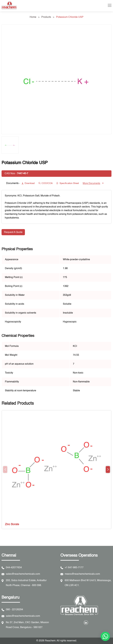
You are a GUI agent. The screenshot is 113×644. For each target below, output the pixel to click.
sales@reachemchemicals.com (23, 574)
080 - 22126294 (14, 610)
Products (46, 17)
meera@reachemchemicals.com (82, 574)
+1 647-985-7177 (74, 568)
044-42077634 (14, 568)
